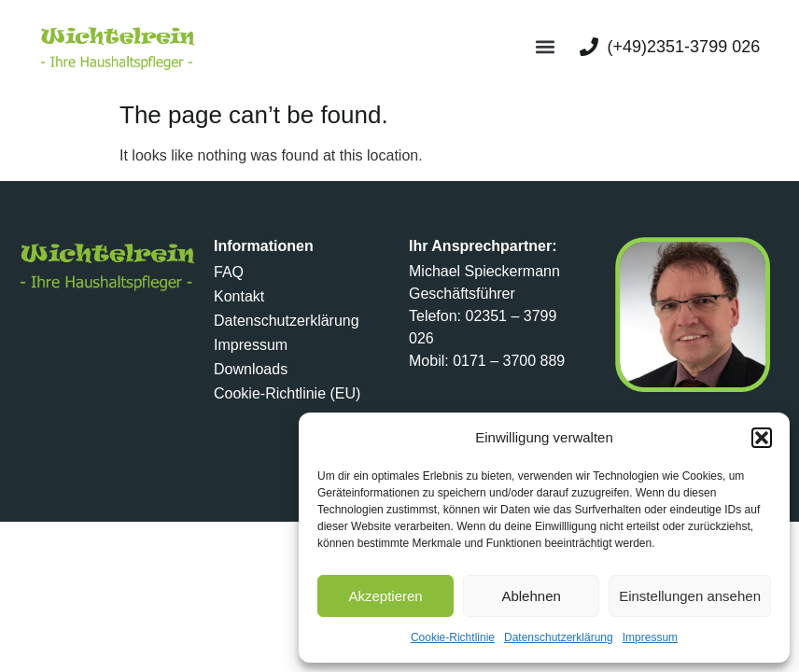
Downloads (251, 369)
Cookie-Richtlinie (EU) (287, 393)
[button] (762, 438)
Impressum (650, 637)
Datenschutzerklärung (559, 637)
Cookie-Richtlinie (453, 637)
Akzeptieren (385, 596)
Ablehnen (531, 596)
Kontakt (239, 296)
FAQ (229, 272)
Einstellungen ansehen (690, 596)
